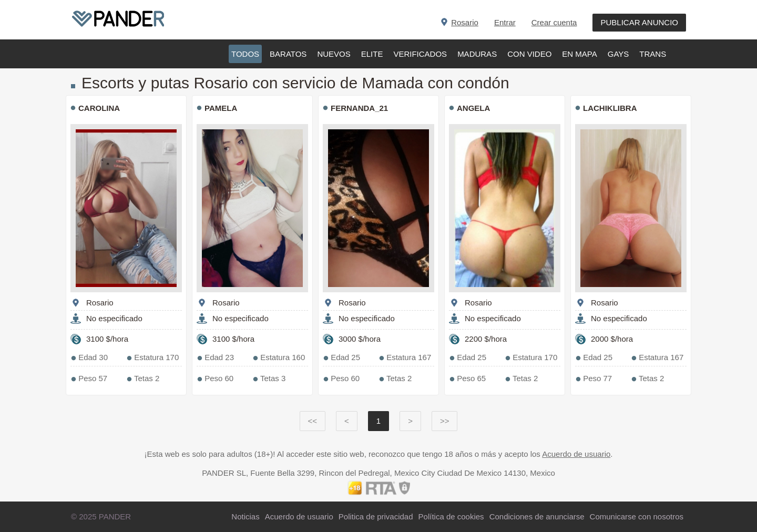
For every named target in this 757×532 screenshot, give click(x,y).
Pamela (221, 108)
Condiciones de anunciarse (537, 516)
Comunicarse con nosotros (637, 516)
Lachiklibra (610, 108)
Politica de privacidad (376, 516)
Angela (473, 108)
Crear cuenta (554, 22)
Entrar (505, 22)
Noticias (245, 516)
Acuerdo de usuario (576, 454)
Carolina (99, 108)
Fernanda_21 (359, 108)
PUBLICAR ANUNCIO (639, 22)
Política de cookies (451, 516)
